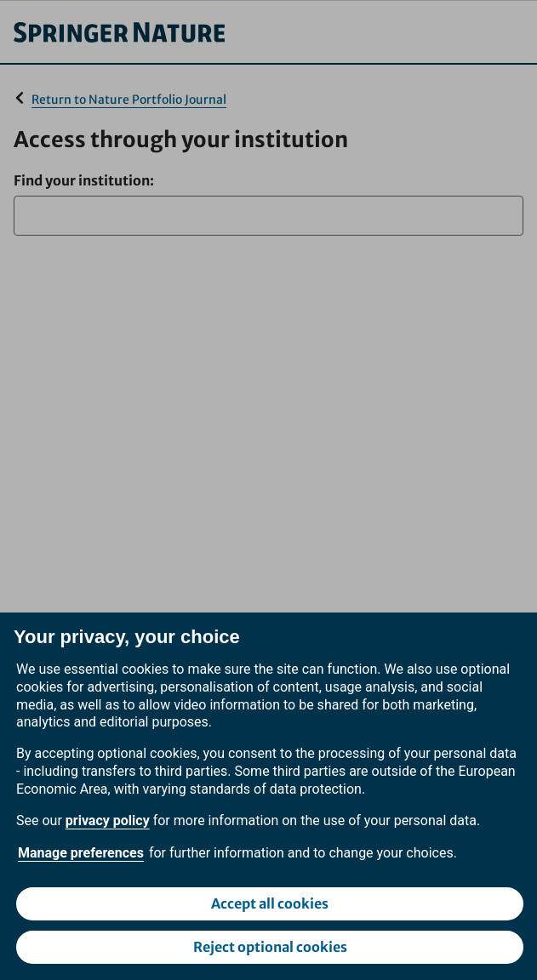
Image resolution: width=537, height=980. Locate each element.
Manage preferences (81, 853)
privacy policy (108, 820)
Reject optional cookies (270, 947)
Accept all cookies (270, 903)
